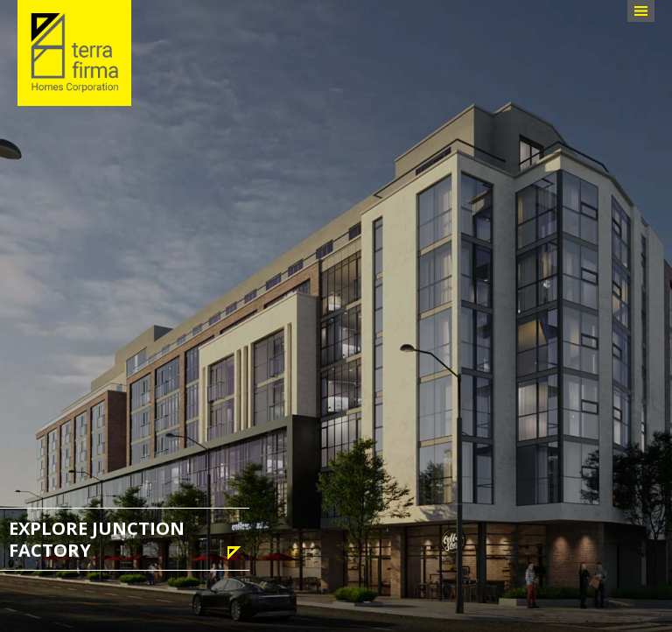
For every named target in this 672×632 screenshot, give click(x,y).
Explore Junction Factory (97, 539)
